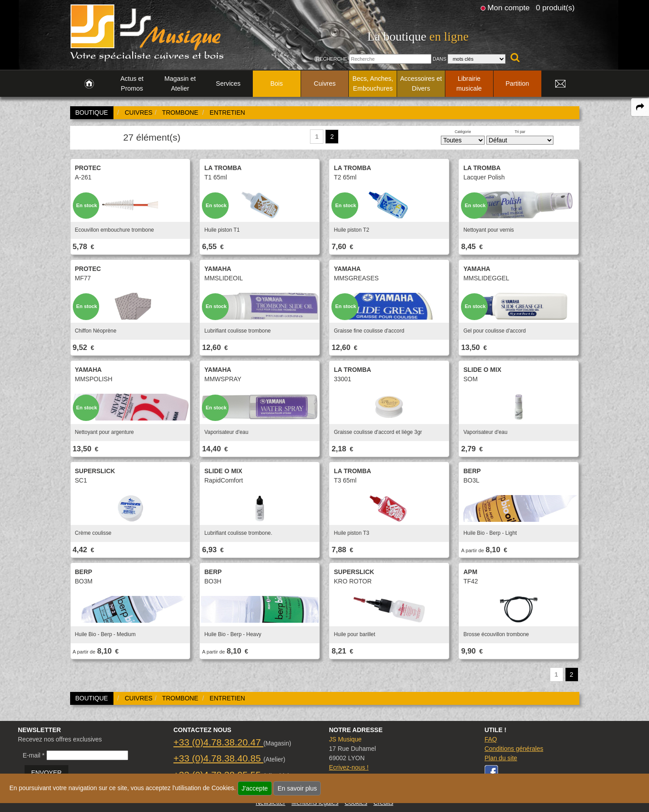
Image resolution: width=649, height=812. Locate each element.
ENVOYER (46, 773)
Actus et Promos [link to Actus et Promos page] (132, 83)
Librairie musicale (469, 83)
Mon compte (508, 8)
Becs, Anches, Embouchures (373, 83)
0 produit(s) (555, 8)
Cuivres (325, 83)
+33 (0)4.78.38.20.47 (218, 742)
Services (228, 83)
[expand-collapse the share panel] (640, 107)
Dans (440, 59)
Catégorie (463, 132)
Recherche (332, 59)
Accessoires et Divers (421, 83)
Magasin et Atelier (180, 83)
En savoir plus (297, 788)
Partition (517, 83)
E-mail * (34, 755)
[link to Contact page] (561, 84)
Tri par (520, 132)
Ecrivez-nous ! (349, 767)
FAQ (491, 739)
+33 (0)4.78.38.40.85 (218, 758)
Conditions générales (514, 749)
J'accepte (255, 788)
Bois (276, 83)
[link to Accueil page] (89, 84)
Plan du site (501, 758)
